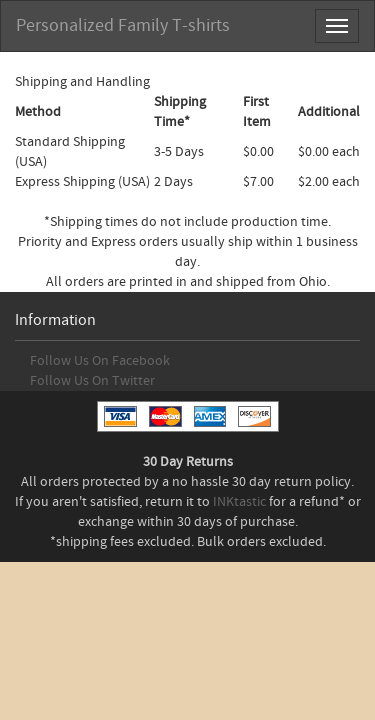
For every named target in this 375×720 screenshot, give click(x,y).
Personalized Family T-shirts (123, 25)
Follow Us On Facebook (100, 361)
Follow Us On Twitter (92, 381)
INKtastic (239, 502)
